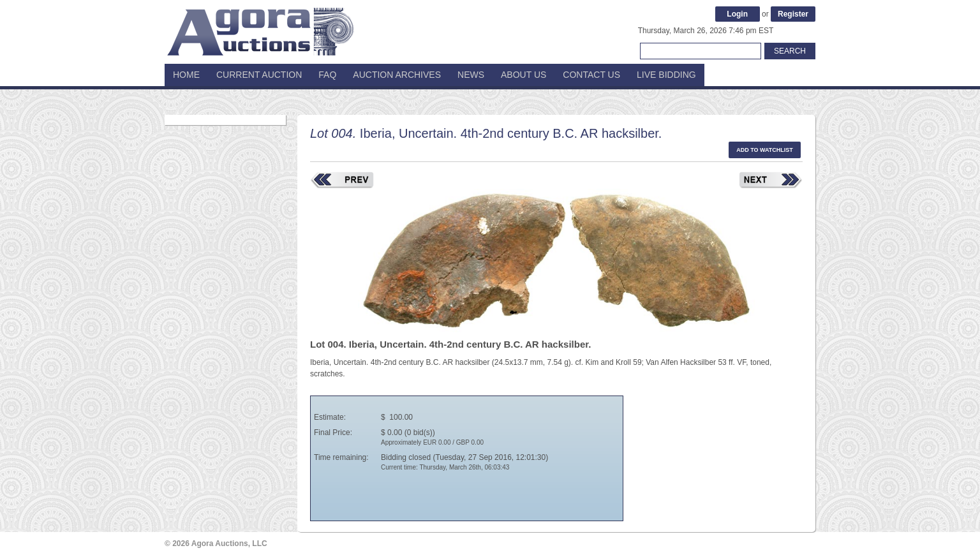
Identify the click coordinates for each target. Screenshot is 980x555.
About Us (523, 75)
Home (186, 75)
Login (737, 14)
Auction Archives (397, 75)
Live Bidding (666, 75)
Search (790, 51)
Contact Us (591, 75)
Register (793, 14)
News (471, 75)
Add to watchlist (765, 150)
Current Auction (259, 75)
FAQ (327, 75)
